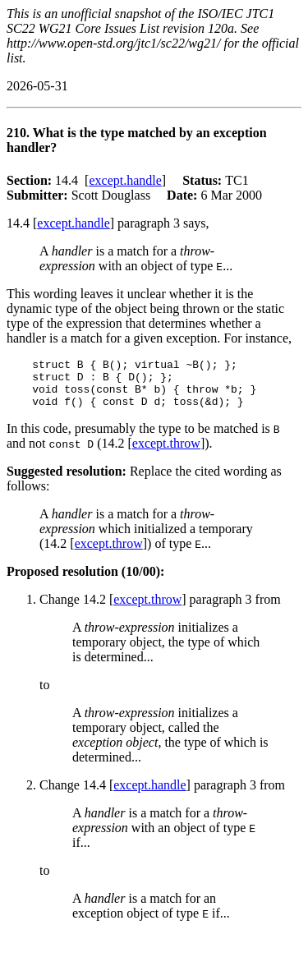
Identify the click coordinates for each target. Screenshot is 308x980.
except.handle (125, 180)
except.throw (166, 453)
